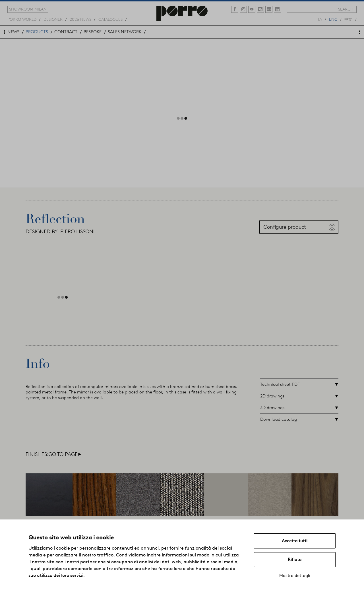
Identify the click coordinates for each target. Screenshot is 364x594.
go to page (65, 454)
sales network (125, 32)
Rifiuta (295, 560)
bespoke (93, 32)
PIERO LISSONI (77, 232)
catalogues (110, 19)
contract (66, 32)
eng (333, 19)
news (13, 32)
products (37, 32)
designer (53, 19)
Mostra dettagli (295, 576)
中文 (348, 19)
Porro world (22, 19)
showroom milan (28, 9)
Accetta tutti (295, 541)
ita (319, 19)
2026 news (80, 19)
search (346, 9)
